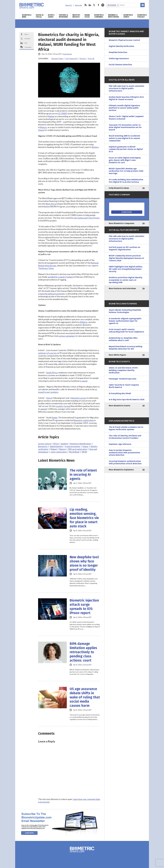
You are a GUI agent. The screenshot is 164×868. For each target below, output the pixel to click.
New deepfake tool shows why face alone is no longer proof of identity (84, 563)
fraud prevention (73, 446)
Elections (83, 59)
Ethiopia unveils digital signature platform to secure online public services (124, 108)
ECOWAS (63, 113)
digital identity (56, 446)
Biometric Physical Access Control (124, 40)
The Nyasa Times (46, 268)
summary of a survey (47, 353)
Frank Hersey (67, 54)
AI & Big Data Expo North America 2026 (127, 400)
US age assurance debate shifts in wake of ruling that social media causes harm (85, 697)
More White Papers (117, 355)
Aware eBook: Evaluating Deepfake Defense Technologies (125, 311)
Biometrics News (27, 16)
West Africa (51, 204)
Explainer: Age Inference (120, 444)
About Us (69, 5)
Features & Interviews (63, 16)
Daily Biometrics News (119, 188)
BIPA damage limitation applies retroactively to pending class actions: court (83, 652)
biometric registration (84, 420)
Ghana (41, 130)
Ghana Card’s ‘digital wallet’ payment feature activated (126, 118)
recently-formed (63, 406)
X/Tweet (27, 39)
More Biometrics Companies (122, 223)
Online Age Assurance (119, 59)
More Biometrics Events (120, 406)
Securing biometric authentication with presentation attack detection (125, 462)
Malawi (51, 116)
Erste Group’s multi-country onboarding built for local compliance (126, 331)
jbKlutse (84, 322)
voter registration (59, 452)
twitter (94, 5)
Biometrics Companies (99, 16)
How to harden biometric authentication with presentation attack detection (124, 453)
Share (26, 34)
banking (64, 444)
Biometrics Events (128, 16)
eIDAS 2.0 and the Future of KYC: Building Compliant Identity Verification (124, 370)
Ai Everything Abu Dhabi (120, 393)
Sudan (55, 418)
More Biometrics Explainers (121, 470)
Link (26, 43)
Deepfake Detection (118, 52)
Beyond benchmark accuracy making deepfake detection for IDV (126, 348)
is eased (84, 381)
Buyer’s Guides (51, 16)
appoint (44, 409)
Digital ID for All (40, 16)
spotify (103, 5)
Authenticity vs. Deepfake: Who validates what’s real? (123, 339)
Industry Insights (76, 16)
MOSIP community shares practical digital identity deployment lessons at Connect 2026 (126, 258)
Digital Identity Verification (121, 46)
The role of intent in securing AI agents (83, 475)
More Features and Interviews (122, 288)
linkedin (90, 5)
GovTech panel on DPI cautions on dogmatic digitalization (125, 248)
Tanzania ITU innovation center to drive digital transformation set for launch (125, 127)
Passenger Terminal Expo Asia (123, 379)
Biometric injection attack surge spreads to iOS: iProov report (84, 607)
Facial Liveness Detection (120, 65)
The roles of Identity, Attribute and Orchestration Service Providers (125, 437)
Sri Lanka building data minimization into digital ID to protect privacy (126, 181)
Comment (28, 47)
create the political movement (51, 294)
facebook (98, 5)
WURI (84, 452)
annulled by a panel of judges (60, 277)
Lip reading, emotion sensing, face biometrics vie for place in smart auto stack (84, 518)
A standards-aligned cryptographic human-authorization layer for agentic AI (125, 321)
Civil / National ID (71, 59)
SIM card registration (78, 449)
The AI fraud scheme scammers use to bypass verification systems (126, 428)
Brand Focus (87, 16)
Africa (56, 444)
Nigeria (43, 127)
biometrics (43, 446)
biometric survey (79, 398)
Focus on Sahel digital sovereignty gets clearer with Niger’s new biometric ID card (125, 160)
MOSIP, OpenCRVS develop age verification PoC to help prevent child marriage (126, 171)
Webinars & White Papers (114, 16)
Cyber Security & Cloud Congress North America (124, 386)
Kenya (49, 398)
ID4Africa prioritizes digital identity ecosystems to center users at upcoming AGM (125, 280)
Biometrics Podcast (142, 16)
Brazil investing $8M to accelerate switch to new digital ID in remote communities (124, 138)
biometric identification (81, 444)
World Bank (74, 452)
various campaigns (67, 336)
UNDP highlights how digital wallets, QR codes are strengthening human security (126, 269)
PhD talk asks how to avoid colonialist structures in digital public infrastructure (126, 88)
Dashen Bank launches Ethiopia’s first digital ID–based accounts (126, 98)
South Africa (52, 373)
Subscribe (78, 5)
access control (45, 444)
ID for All (91, 59)
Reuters (95, 147)
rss (86, 5)
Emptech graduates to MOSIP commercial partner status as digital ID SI (126, 149)
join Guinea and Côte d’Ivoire (87, 218)
